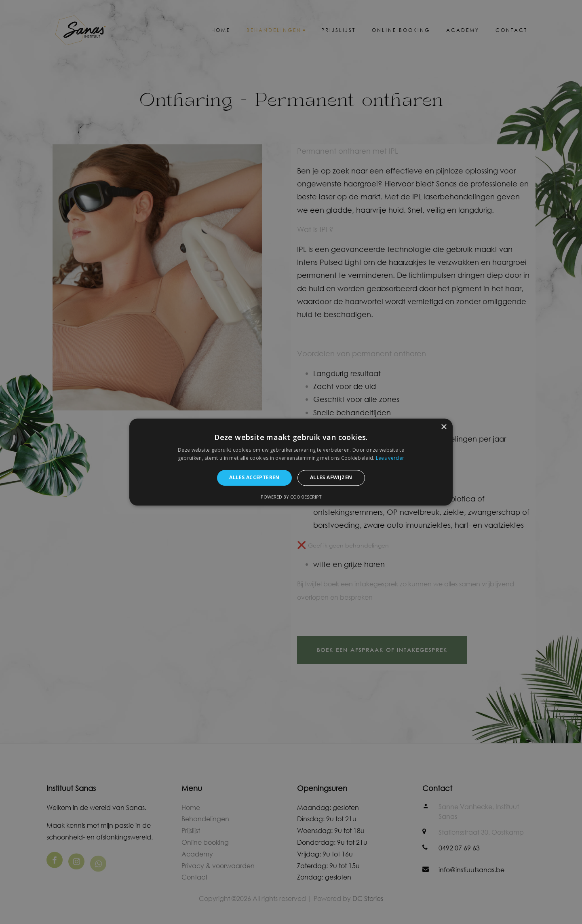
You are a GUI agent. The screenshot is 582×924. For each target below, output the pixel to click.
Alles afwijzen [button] (331, 478)
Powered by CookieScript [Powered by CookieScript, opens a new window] (291, 497)
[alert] (291, 462)
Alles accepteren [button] (254, 478)
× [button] (444, 427)
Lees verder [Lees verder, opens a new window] (390, 458)
